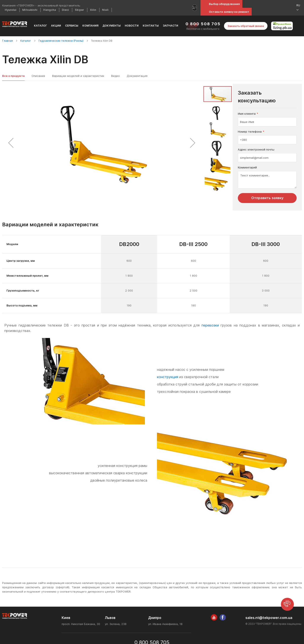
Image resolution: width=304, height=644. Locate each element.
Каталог (26, 41)
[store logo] (15, 24)
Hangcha (50, 10)
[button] (300, 8)
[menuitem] (40, 26)
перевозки (210, 325)
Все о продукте (13, 76)
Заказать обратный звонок (246, 26)
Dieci (65, 10)
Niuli (105, 10)
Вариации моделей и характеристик (78, 76)
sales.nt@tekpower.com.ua (269, 618)
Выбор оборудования (224, 4)
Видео (115, 76)
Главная (8, 41)
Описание (38, 76)
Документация (137, 76)
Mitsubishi (30, 10)
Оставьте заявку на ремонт (229, 12)
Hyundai (11, 10)
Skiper (79, 10)
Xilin (93, 10)
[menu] (106, 26)
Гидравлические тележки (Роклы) (61, 41)
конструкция (168, 377)
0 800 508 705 (203, 24)
